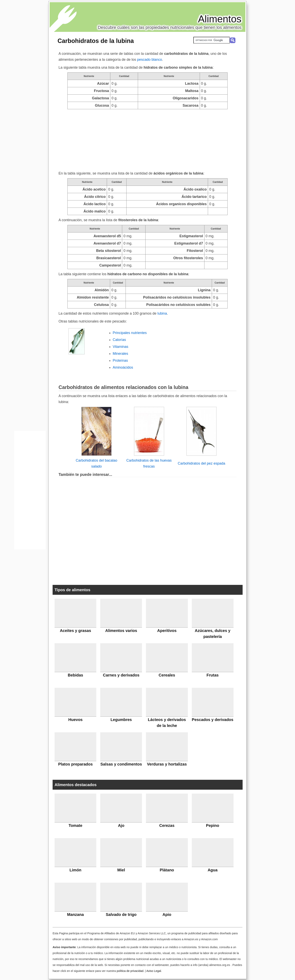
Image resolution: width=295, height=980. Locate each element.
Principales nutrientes (130, 333)
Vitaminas (121, 347)
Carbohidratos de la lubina (96, 41)
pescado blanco (149, 60)
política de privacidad (130, 971)
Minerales (120, 354)
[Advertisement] (147, 139)
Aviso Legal (154, 971)
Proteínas (120, 361)
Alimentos (220, 19)
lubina (162, 313)
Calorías (119, 340)
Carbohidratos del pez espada (201, 463)
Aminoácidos (123, 367)
